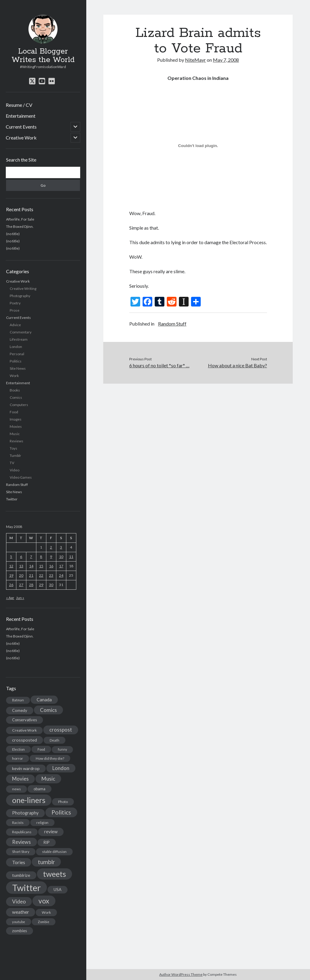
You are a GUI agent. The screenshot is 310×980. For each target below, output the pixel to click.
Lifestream (19, 339)
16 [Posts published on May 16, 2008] (51, 566)
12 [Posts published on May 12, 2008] (11, 566)
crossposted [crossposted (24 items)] (25, 740)
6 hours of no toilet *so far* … (159, 365)
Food (14, 412)
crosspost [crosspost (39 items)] (61, 730)
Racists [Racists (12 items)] (18, 823)
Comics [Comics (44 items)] (48, 710)
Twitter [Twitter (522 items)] (26, 888)
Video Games (21, 477)
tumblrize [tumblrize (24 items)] (21, 875)
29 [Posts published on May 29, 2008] (41, 585)
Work (14, 376)
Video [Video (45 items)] (19, 901)
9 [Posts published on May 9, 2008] (51, 557)
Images (16, 419)
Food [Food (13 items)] (41, 749)
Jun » (20, 598)
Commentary (21, 332)
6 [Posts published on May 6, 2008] (21, 557)
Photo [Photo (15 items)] (63, 802)
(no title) (13, 234)
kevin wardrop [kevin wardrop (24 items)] (26, 768)
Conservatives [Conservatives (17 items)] (25, 720)
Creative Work (21, 138)
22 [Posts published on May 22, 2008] (41, 575)
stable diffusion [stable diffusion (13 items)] (54, 852)
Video (15, 470)
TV (12, 463)
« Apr (10, 598)
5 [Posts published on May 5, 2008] (11, 557)
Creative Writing (23, 288)
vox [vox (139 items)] (44, 901)
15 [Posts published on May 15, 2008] (41, 566)
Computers (19, 405)
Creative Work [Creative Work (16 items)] (24, 730)
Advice (15, 325)
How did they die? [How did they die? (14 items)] (50, 758)
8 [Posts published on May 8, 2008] (41, 557)
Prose (15, 310)
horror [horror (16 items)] (18, 758)
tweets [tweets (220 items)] (54, 874)
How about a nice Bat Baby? (237, 365)
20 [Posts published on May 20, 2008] (21, 575)
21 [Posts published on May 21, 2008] (31, 575)
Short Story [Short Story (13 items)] (21, 852)
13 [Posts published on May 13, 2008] (21, 566)
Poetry (15, 303)
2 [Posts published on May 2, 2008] (51, 547)
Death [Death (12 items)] (54, 740)
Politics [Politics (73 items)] (61, 812)
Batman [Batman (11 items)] (18, 700)
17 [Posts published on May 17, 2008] (61, 566)
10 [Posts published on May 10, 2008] (61, 557)
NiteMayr (195, 60)
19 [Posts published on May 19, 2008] (11, 575)
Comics (16, 397)
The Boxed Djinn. (20, 226)
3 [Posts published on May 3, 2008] (61, 547)
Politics (16, 361)
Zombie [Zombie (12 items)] (44, 922)
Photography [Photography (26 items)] (25, 813)
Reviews (16, 441)
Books (15, 390)
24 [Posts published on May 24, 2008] (61, 575)
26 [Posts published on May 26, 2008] (11, 585)
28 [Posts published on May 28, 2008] (31, 585)
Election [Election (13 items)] (18, 749)
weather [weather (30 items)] (21, 912)
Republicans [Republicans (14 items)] (22, 832)
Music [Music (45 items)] (48, 779)
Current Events (21, 127)
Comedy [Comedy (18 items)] (20, 710)
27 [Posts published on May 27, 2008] (21, 585)
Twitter (12, 499)
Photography (20, 296)
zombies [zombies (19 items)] (20, 931)
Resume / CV (19, 105)
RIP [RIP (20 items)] (47, 842)
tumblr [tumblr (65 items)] (46, 862)
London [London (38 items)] (61, 768)
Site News (18, 368)
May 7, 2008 (226, 60)
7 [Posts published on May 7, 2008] (31, 557)
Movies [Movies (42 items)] (20, 779)
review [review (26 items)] (51, 832)
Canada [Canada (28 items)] (44, 700)
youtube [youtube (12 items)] (19, 922)
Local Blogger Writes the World (43, 56)
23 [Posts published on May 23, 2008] (51, 575)
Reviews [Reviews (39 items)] (21, 842)
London (16, 347)
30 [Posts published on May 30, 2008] (51, 585)
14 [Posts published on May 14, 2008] (31, 566)
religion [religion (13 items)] (42, 823)
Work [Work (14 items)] (46, 912)
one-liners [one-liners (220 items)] (29, 800)
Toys (13, 448)
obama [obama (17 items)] (40, 789)
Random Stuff (17, 485)
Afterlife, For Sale (20, 219)
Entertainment (21, 116)
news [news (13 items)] (16, 789)
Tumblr (15, 456)
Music (15, 434)
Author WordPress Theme (181, 974)
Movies (16, 426)
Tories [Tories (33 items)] (19, 862)
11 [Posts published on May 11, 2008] (71, 557)
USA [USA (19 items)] (58, 890)
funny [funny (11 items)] (62, 749)
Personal (17, 354)
